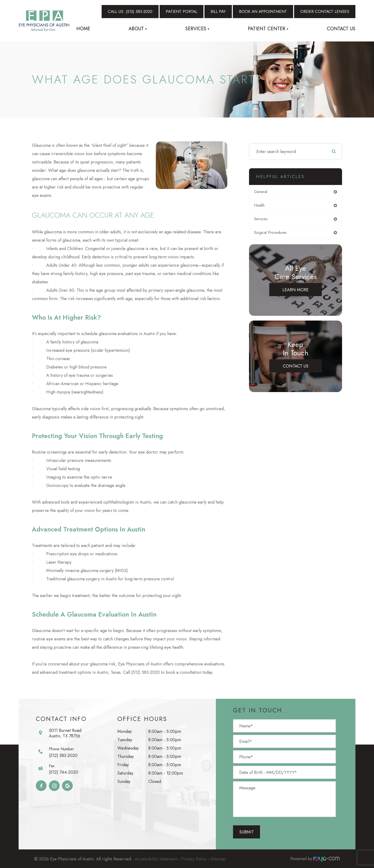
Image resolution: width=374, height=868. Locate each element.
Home (83, 29)
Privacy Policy (194, 859)
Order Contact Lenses (325, 11)
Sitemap (218, 859)
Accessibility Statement (156, 859)
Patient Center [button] (268, 29)
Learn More (296, 291)
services (264, 220)
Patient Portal (182, 11)
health (262, 206)
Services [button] (197, 29)
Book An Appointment (263, 11)
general (264, 192)
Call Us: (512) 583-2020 (130, 11)
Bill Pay (218, 11)
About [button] (138, 29)
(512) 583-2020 (63, 756)
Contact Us (341, 29)
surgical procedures (275, 234)
